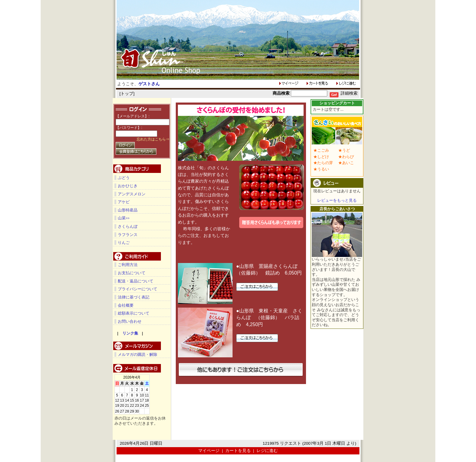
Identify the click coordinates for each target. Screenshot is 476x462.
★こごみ (321, 150)
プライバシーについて (138, 289)
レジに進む (267, 450)
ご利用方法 (128, 264)
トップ (127, 94)
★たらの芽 (323, 163)
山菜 (124, 218)
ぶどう (124, 178)
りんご (124, 242)
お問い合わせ (130, 321)
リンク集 (130, 333)
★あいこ (346, 163)
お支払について (132, 273)
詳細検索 (349, 93)
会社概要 (126, 305)
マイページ (209, 450)
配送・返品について (136, 281)
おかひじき (128, 186)
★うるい (321, 169)
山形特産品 (128, 210)
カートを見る (238, 450)
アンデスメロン (132, 194)
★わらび (346, 157)
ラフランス (128, 234)
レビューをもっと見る (337, 200)
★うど (344, 150)
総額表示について (134, 313)
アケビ (124, 202)
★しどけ (321, 157)
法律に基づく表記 (134, 297)
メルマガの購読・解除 (138, 354)
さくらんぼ (128, 226)
